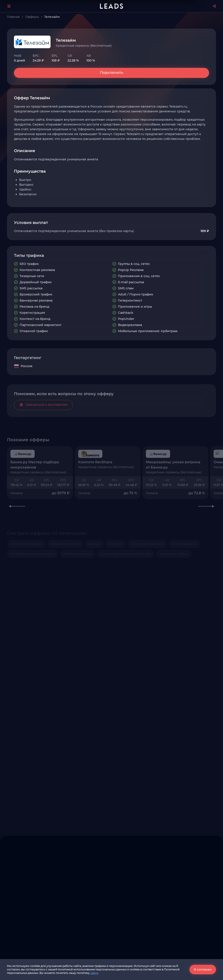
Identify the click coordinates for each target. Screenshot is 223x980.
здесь (94, 973)
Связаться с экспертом (43, 423)
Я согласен (203, 970)
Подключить (111, 73)
